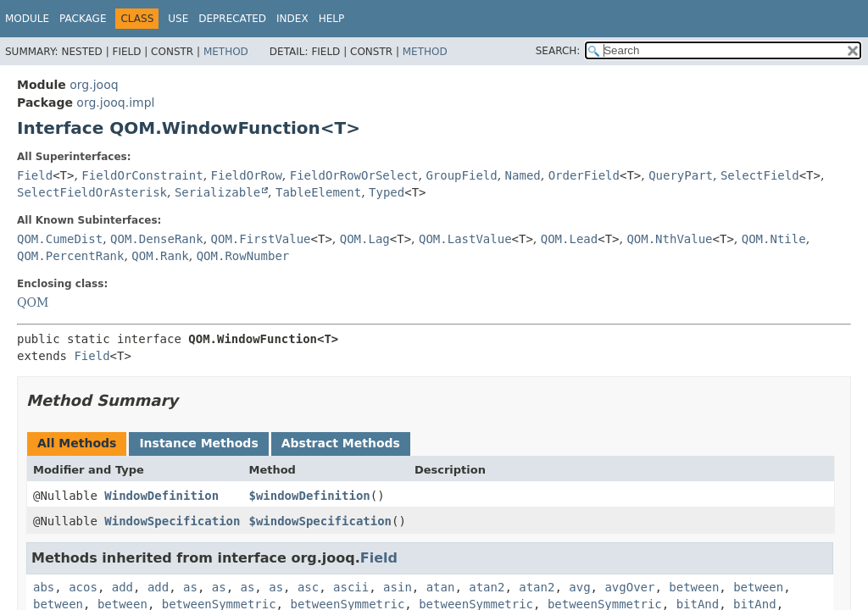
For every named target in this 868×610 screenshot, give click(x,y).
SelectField (760, 175)
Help (332, 19)
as (190, 587)
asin (398, 587)
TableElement (318, 192)
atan (441, 587)
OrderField (584, 175)
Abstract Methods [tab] (341, 443)
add (122, 587)
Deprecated (232, 19)
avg (579, 587)
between (694, 587)
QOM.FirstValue (261, 239)
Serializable (217, 192)
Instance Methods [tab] (198, 443)
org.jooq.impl (115, 103)
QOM (33, 302)
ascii (351, 587)
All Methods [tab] (77, 443)
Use (178, 19)
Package (83, 19)
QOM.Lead (569, 239)
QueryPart (681, 175)
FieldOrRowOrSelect (354, 175)
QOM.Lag (365, 239)
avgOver (629, 587)
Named (523, 175)
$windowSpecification (320, 521)
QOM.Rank (160, 256)
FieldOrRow (247, 175)
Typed (387, 192)
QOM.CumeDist (60, 239)
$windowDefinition (309, 496)
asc (308, 587)
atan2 (487, 587)
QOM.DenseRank (157, 239)
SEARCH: (558, 51)
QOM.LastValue (465, 239)
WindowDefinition (161, 496)
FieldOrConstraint (142, 175)
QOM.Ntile (774, 239)
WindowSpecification (172, 521)
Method (226, 52)
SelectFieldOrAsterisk (92, 192)
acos (83, 587)
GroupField (461, 175)
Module (27, 19)
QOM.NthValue (669, 239)
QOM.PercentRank (70, 256)
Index (292, 19)
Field (35, 175)
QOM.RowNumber (243, 256)
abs (44, 587)
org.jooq (94, 85)
